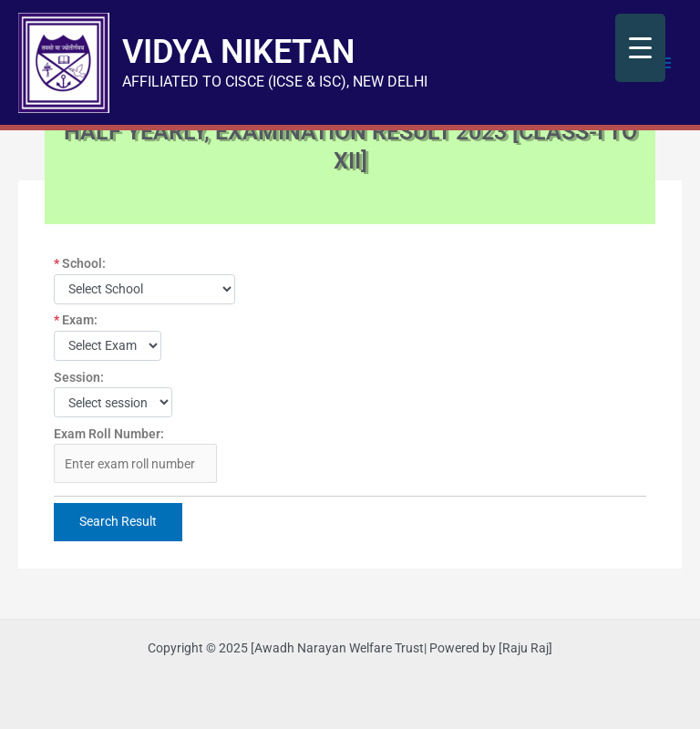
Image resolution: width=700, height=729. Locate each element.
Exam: (76, 320)
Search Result (118, 521)
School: (80, 263)
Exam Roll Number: (109, 434)
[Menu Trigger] (640, 48)
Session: (79, 377)
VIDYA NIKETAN (238, 51)
